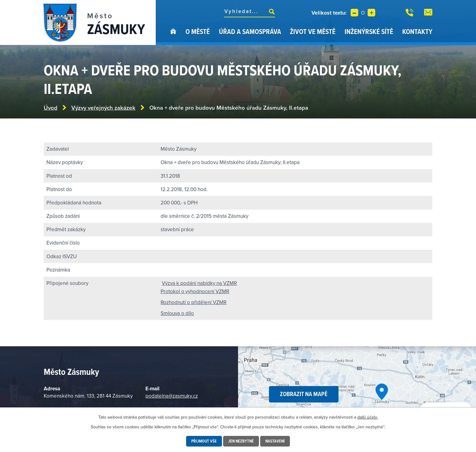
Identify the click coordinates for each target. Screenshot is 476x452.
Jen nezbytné (241, 441)
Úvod (173, 36)
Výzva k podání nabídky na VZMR (199, 283)
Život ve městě (313, 31)
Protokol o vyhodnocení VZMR (195, 291)
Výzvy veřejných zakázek (103, 108)
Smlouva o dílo (177, 313)
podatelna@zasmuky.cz (172, 396)
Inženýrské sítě (369, 31)
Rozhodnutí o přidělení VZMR (194, 302)
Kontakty (417, 31)
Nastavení (275, 441)
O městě (198, 31)
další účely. (367, 417)
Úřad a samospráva (250, 31)
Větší (371, 13)
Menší (354, 13)
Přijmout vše (204, 441)
